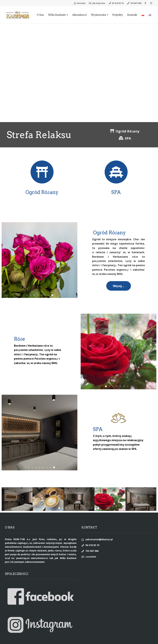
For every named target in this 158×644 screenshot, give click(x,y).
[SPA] (116, 172)
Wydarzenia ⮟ (100, 15)
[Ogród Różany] (42, 172)
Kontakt (132, 15)
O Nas (40, 15)
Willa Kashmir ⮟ (58, 15)
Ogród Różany (42, 192)
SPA (116, 192)
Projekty (118, 15)
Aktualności (79, 15)
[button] (52, 295)
